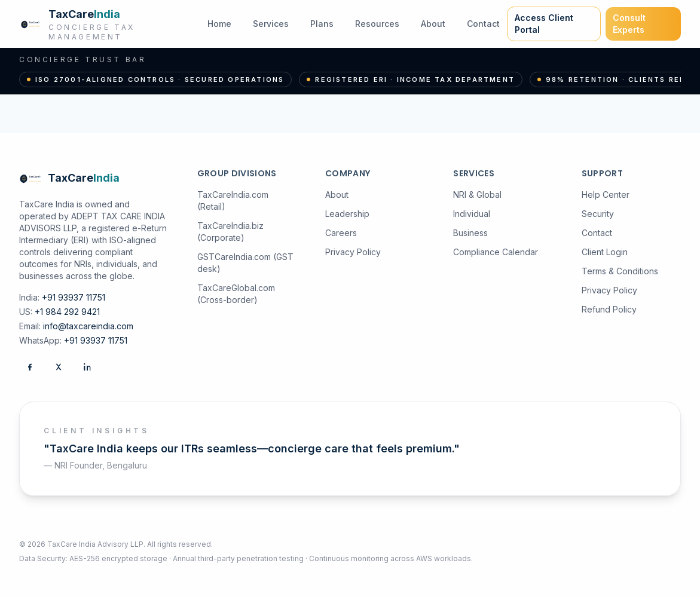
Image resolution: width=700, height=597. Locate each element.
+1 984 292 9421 (67, 312)
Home (219, 24)
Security (598, 214)
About (433, 24)
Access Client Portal (544, 24)
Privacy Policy (353, 252)
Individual (472, 214)
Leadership (347, 214)
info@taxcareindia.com (88, 326)
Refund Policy (609, 309)
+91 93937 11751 (74, 297)
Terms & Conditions (620, 271)
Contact (483, 24)
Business (470, 233)
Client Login (605, 252)
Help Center (606, 195)
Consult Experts (629, 24)
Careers (341, 233)
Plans (322, 24)
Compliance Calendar (496, 252)
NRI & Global (477, 195)
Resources (377, 24)
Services (271, 24)
